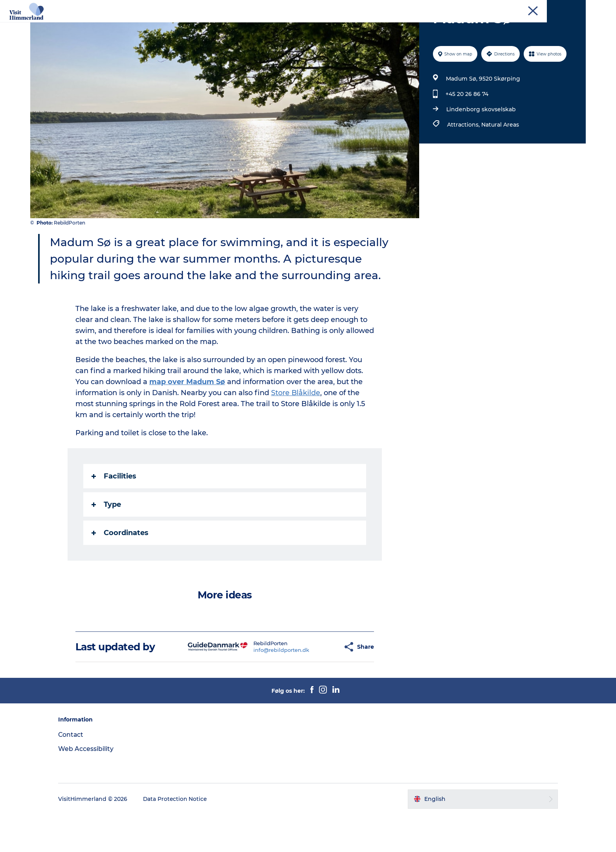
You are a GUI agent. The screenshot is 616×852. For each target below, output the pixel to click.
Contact (576, 7)
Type (107, 542)
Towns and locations (279, 25)
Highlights (154, 25)
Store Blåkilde (296, 430)
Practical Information (445, 25)
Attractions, (464, 162)
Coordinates (120, 570)
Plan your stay (381, 25)
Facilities (114, 513)
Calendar (335, 25)
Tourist (551, 7)
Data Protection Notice (182, 836)
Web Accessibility (92, 786)
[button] (318, 684)
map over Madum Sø (188, 419)
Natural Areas (500, 162)
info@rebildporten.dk (262, 687)
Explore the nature (209, 25)
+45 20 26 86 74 (467, 131)
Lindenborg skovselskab (481, 147)
